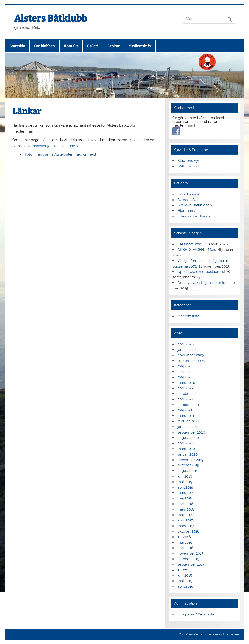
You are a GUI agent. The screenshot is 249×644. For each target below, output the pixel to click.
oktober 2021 (188, 405)
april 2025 (185, 372)
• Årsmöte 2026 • (191, 244)
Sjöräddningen (190, 194)
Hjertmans (186, 211)
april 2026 (186, 344)
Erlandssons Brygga (194, 216)
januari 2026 (188, 350)
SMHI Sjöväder (190, 166)
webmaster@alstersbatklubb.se (54, 146)
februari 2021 (188, 421)
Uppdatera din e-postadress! (201, 272)
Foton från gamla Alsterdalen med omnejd (60, 154)
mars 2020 (186, 449)
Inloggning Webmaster (197, 614)
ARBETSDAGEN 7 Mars (197, 250)
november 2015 (190, 553)
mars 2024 (186, 383)
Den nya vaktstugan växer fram (204, 283)
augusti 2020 (188, 438)
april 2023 (185, 388)
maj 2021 (185, 410)
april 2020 (186, 443)
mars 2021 (186, 416)
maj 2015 (185, 581)
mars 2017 (186, 526)
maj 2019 (185, 482)
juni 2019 (185, 476)
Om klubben (44, 46)
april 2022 (185, 399)
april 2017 (185, 520)
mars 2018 (186, 509)
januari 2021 (187, 427)
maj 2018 (185, 498)
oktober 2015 (188, 559)
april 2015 (185, 586)
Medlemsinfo (140, 46)
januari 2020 (188, 454)
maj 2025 (185, 366)
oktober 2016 (188, 531)
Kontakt (71, 46)
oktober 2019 (188, 465)
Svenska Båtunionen (195, 205)
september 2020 (191, 432)
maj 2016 (185, 543)
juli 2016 (184, 537)
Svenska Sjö (188, 200)
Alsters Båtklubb (51, 18)
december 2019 (191, 460)
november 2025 (191, 355)
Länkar (114, 46)
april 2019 (185, 487)
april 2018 (185, 504)
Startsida (17, 46)
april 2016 (185, 548)
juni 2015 (185, 575)
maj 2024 (185, 377)
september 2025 (191, 361)
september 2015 (191, 564)
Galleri (93, 46)
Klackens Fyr (188, 161)
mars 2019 (186, 493)
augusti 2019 (188, 471)
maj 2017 (185, 515)
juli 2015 (184, 570)
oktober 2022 (189, 394)
